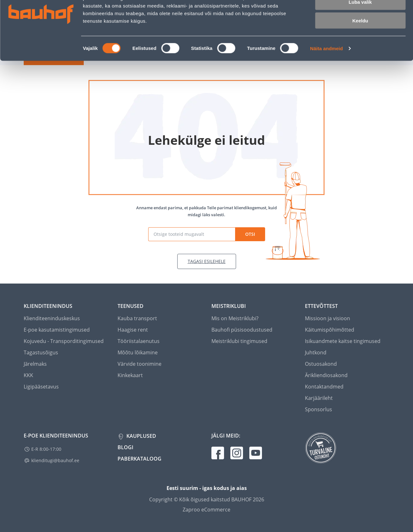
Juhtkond (316, 352)
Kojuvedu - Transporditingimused (64, 341)
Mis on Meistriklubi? (235, 318)
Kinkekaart (130, 375)
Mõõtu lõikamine (138, 352)
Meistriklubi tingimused (239, 341)
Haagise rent (133, 330)
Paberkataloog (140, 459)
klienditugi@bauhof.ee (55, 460)
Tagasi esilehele (207, 261)
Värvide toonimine (140, 364)
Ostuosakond (321, 364)
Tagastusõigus (41, 352)
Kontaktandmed (324, 387)
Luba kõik (360, 16)
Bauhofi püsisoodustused (242, 330)
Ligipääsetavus (41, 387)
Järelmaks (35, 364)
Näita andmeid (326, 81)
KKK (28, 375)
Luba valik (360, 34)
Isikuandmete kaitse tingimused (343, 341)
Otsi (250, 234)
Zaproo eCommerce (207, 510)
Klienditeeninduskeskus (52, 318)
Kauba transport (137, 318)
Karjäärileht (319, 398)
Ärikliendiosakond (326, 375)
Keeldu (360, 53)
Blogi (125, 447)
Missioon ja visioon (328, 318)
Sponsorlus (319, 409)
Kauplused (141, 436)
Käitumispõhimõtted (330, 330)
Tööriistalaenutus (139, 341)
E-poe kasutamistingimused (57, 330)
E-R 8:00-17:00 (46, 449)
